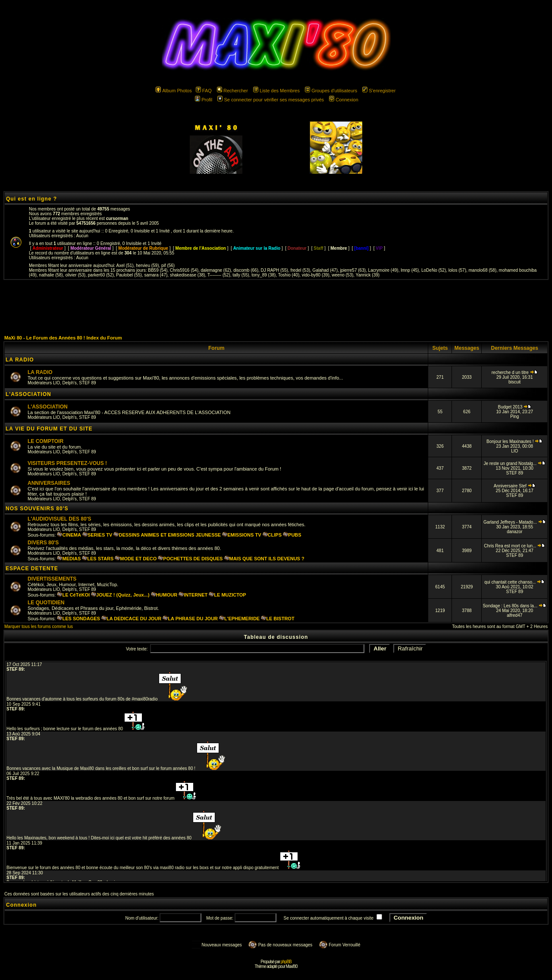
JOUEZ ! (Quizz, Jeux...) (120, 595)
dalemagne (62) (216, 270)
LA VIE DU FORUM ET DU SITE (49, 429)
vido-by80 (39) (316, 275)
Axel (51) (125, 265)
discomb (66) (246, 270)
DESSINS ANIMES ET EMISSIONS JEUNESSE (167, 535)
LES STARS (98, 559)
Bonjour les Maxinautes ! (514, 441)
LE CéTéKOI (73, 595)
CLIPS (272, 535)
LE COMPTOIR (45, 441)
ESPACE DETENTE (32, 569)
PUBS (292, 535)
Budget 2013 (514, 407)
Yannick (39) (368, 275)
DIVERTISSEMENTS (52, 579)
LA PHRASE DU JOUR (190, 619)
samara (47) (156, 275)
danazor (514, 532)
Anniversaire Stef (515, 486)
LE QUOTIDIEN (46, 603)
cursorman (117, 218)
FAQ (204, 91)
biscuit (514, 382)
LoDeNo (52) (434, 270)
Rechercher (232, 91)
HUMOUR (164, 595)
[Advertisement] (276, 307)
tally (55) (241, 275)
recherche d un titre (515, 372)
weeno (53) (342, 275)
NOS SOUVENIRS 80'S (37, 509)
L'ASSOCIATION (28, 394)
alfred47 (514, 615)
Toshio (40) (289, 275)
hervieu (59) (147, 265)
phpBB (286, 962)
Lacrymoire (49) (383, 270)
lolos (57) (457, 270)
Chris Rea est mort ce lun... (514, 546)
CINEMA (69, 535)
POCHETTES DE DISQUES (190, 559)
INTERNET (193, 595)
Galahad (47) (325, 270)
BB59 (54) (158, 270)
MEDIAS (69, 559)
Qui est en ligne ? (31, 199)
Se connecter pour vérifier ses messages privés (271, 100)
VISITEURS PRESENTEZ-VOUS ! (67, 463)
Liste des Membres (276, 91)
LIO (56, 383)
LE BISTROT (278, 619)
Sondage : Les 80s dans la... (514, 606)
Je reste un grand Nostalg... (514, 463)
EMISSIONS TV (241, 535)
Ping (514, 416)
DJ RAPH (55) (274, 270)
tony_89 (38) (263, 275)
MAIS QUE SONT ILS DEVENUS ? (264, 559)
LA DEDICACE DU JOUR (131, 619)
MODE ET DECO (136, 559)
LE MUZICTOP (227, 595)
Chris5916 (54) (184, 270)
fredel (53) (300, 270)
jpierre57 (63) (353, 270)
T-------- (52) (219, 275)
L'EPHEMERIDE (239, 619)
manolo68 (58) (483, 270)
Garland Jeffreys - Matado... (515, 522)
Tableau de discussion (276, 637)
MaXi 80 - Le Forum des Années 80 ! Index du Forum (63, 338)
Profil (204, 100)
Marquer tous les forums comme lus (39, 627)
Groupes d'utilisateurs (331, 91)
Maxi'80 (291, 966)
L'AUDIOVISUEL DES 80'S (60, 519)
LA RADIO (20, 360)
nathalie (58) (51, 275)
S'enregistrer (379, 91)
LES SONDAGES (78, 619)
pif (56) (168, 265)
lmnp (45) (410, 270)
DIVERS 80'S (43, 543)
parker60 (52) (101, 275)
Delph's (70, 383)
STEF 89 (87, 383)
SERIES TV (97, 535)
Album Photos (174, 91)
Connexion (344, 100)
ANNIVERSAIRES (49, 483)
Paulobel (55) (129, 275)
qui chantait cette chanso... (514, 582)
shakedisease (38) (188, 275)
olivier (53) (76, 275)
